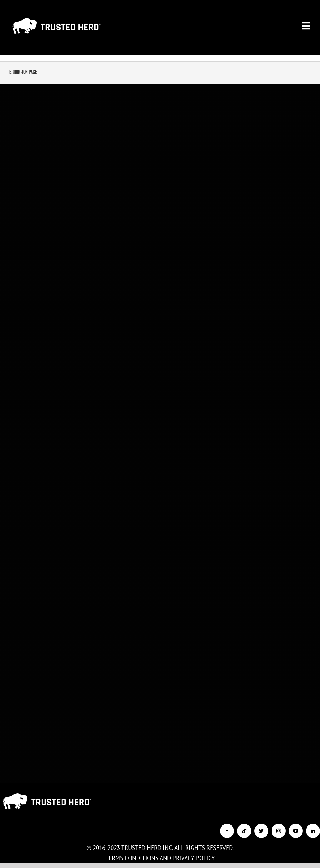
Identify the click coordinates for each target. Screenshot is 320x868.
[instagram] (279, 831)
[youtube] (296, 831)
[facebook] (227, 831)
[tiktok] (244, 831)
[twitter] (261, 831)
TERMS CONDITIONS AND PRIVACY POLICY (160, 858)
